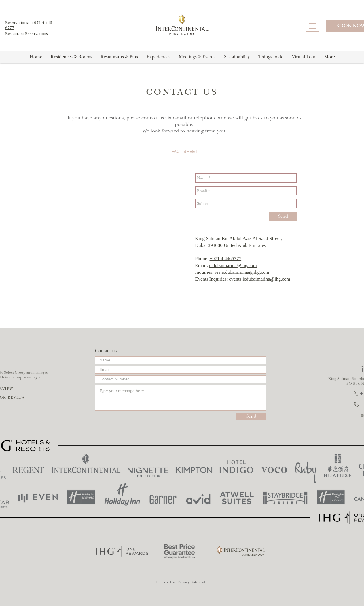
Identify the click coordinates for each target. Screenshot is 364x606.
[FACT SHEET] (184, 151)
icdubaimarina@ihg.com (233, 265)
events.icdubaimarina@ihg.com (260, 279)
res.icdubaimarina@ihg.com (242, 272)
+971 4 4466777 (225, 259)
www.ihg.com (34, 377)
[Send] (283, 216)
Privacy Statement (192, 582)
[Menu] (312, 26)
